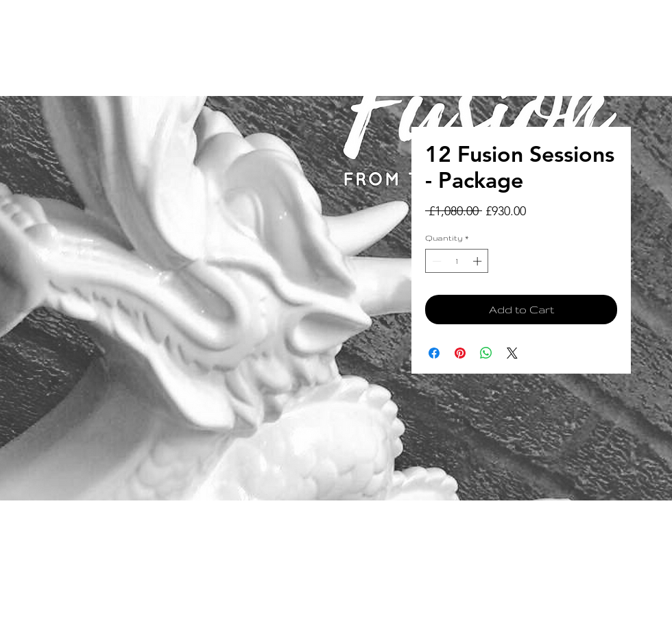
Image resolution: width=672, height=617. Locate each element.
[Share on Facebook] (434, 353)
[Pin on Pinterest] (460, 353)
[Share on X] (512, 353)
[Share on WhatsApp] (486, 353)
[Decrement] (435, 261)
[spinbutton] (457, 261)
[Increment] (479, 261)
